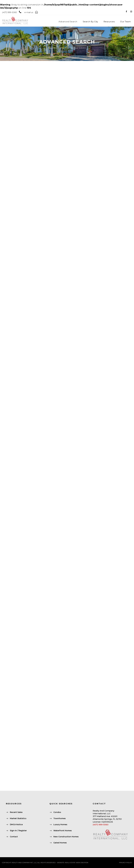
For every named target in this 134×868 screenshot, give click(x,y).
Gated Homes (60, 843)
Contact (14, 837)
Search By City (90, 22)
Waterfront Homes (63, 831)
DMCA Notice (16, 824)
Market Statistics (18, 818)
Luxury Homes (60, 824)
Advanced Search (68, 22)
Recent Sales (16, 812)
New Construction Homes (66, 837)
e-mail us (29, 12)
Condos (57, 812)
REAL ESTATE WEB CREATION (77, 863)
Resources (109, 22)
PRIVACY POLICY (126, 863)
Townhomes (60, 818)
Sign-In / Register (18, 831)
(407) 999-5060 (101, 825)
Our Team (125, 22)
